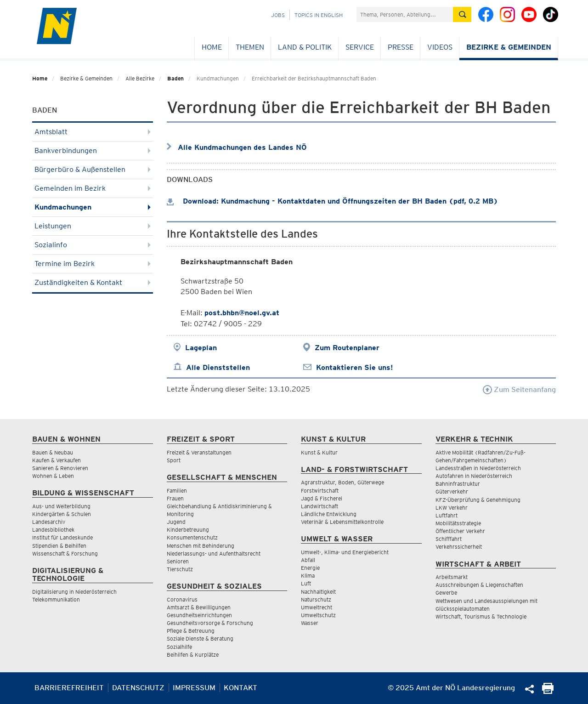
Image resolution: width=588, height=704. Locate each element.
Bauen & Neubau (53, 452)
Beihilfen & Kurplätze (193, 655)
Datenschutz (138, 688)
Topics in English (319, 15)
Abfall (308, 560)
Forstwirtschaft (320, 491)
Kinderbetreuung (188, 530)
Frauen (175, 498)
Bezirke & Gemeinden (509, 47)
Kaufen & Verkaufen (57, 460)
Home (212, 47)
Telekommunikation (56, 599)
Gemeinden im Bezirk (93, 188)
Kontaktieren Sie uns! (354, 367)
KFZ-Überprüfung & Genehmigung (478, 500)
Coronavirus (182, 599)
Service (360, 47)
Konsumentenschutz (192, 537)
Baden (175, 78)
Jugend (176, 522)
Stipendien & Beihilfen (59, 546)
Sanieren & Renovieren (60, 468)
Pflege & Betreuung (191, 631)
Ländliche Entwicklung (329, 514)
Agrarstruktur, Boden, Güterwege (342, 482)
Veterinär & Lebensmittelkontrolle (342, 522)
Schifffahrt (449, 539)
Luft (306, 583)
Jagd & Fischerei (322, 498)
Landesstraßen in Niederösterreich (478, 468)
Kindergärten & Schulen (62, 514)
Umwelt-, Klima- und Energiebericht (345, 552)
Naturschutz (316, 599)
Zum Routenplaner (347, 348)
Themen (250, 47)
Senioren (178, 561)
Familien (177, 491)
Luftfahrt (447, 515)
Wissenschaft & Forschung (65, 554)
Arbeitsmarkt (452, 577)
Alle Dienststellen (218, 367)
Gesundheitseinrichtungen (199, 615)
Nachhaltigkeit (318, 592)
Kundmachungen (93, 207)
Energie (310, 568)
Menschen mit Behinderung (201, 546)
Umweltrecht (317, 607)
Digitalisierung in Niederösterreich (74, 592)
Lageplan (201, 348)
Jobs (278, 15)
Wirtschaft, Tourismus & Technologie (481, 616)
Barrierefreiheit (69, 688)
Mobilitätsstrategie (458, 523)
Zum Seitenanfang (519, 389)
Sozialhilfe (179, 647)
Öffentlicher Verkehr (460, 531)
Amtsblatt (93, 132)
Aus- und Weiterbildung (61, 506)
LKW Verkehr (452, 508)
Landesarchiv (49, 522)
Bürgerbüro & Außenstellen (93, 169)
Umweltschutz (318, 615)
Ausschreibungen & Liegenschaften (479, 585)
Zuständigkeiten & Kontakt (93, 282)
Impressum (194, 688)
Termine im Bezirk (93, 264)
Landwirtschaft (319, 506)
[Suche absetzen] (462, 14)
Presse (401, 47)
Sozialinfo (93, 245)
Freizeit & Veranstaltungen (199, 452)
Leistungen (93, 226)
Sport (174, 460)
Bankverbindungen (93, 150)
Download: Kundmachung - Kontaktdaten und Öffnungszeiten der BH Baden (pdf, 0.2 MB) (332, 201)
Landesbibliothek (53, 530)
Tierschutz (180, 569)
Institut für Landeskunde (62, 537)
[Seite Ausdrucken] (548, 691)
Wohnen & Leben (53, 476)
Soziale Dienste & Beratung (200, 639)
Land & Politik (305, 47)
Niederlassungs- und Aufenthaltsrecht (214, 554)
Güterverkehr (452, 491)
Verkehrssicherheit (459, 547)
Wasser (310, 623)
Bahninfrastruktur (458, 484)
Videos (440, 47)
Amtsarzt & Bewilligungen (199, 607)
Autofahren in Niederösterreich (474, 476)
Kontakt (240, 688)
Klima (308, 576)
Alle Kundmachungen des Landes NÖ (242, 147)
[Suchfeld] (405, 14)
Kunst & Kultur (319, 452)
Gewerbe (446, 593)
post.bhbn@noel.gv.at (242, 313)
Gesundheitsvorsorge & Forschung (210, 623)
